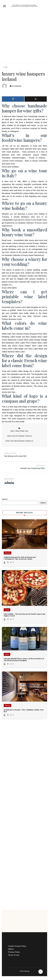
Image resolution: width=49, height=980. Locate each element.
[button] (4, 6)
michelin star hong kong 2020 (32, 468)
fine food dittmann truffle (20, 436)
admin (9, 483)
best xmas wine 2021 (19, 431)
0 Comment (17, 86)
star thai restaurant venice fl (19, 441)
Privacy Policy (14, 952)
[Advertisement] (24, 38)
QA (6, 67)
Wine (7, 654)
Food (7, 610)
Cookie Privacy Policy (17, 946)
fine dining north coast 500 (15, 456)
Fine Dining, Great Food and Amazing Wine (24, 5)
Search (5, 499)
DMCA (11, 949)
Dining (7, 553)
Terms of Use (14, 955)
